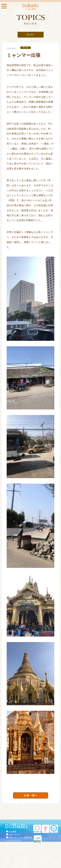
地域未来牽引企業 (37, 829)
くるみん (46, 829)
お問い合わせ (14, 835)
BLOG (30, 35)
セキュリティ (54, 829)
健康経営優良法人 (38, 839)
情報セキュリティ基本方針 (20, 838)
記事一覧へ (31, 795)
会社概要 (13, 832)
